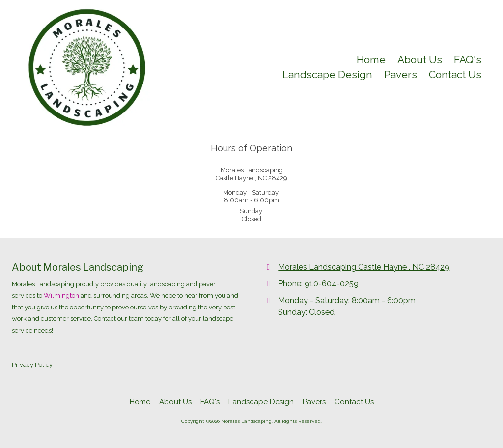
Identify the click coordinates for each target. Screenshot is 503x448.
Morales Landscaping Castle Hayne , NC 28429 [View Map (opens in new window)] (364, 267)
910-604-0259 (332, 284)
